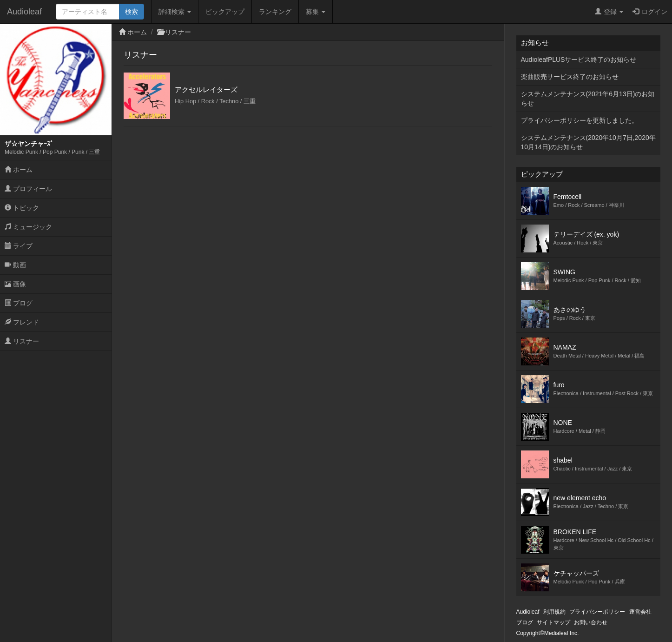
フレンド (22, 322)
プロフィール (28, 189)
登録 (609, 12)
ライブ (19, 246)
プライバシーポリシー (597, 612)
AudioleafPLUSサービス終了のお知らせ (579, 60)
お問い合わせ (591, 622)
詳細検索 (175, 12)
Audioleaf (24, 12)
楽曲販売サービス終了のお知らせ (570, 77)
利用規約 (554, 612)
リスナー (22, 341)
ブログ (19, 303)
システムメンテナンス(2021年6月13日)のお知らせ (588, 99)
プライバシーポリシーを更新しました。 (580, 120)
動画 (15, 265)
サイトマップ (553, 622)
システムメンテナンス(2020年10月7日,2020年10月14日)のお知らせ (588, 142)
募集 (316, 12)
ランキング (275, 12)
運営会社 (640, 612)
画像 (15, 284)
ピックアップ (225, 12)
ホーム (19, 170)
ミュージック (28, 227)
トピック (22, 208)
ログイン (650, 12)
